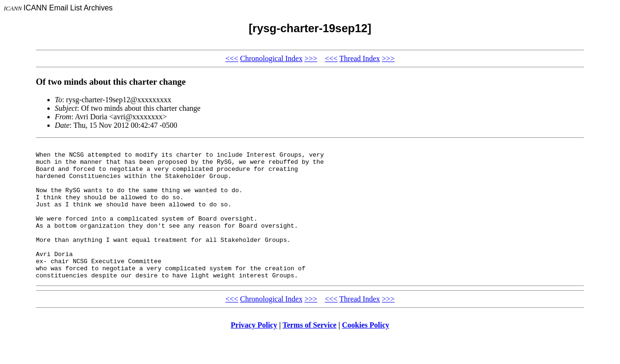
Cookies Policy (366, 352)
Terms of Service (310, 352)
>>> (311, 58)
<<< (232, 58)
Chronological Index (271, 58)
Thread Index (360, 58)
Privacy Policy (254, 352)
